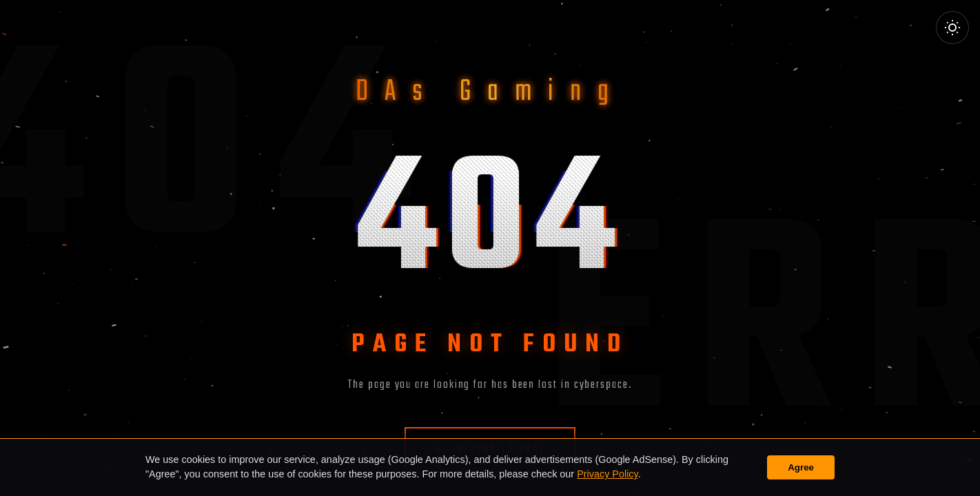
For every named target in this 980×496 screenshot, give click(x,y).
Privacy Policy (608, 474)
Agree (801, 467)
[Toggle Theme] (952, 28)
